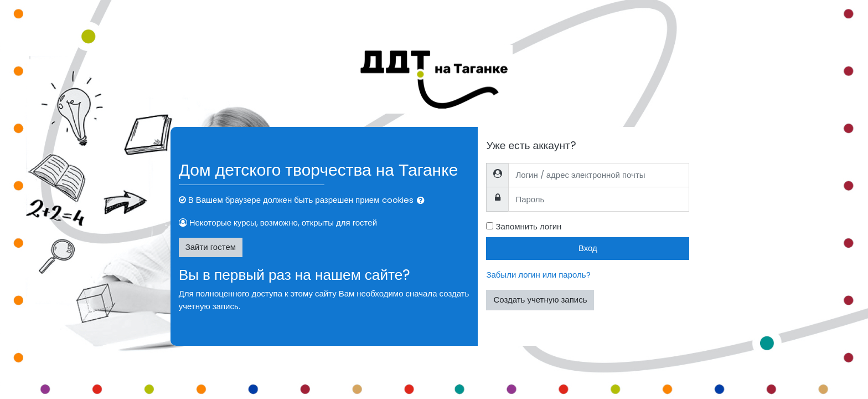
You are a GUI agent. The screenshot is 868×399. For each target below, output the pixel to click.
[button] (423, 201)
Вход (588, 248)
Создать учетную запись (540, 300)
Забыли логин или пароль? (538, 275)
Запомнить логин (528, 226)
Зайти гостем (211, 247)
